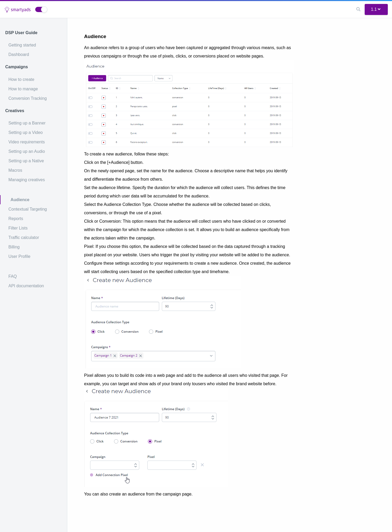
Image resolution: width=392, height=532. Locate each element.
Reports (16, 219)
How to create (21, 79)
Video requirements (27, 142)
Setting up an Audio (27, 151)
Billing (14, 247)
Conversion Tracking (28, 98)
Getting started (22, 45)
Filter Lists (18, 228)
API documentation (26, 286)
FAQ (13, 276)
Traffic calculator (24, 238)
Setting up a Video (25, 132)
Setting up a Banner (27, 123)
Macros (15, 170)
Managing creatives (27, 180)
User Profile (19, 256)
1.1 (376, 9)
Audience (20, 200)
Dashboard (19, 54)
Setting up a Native (26, 161)
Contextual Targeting (28, 209)
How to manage (23, 89)
